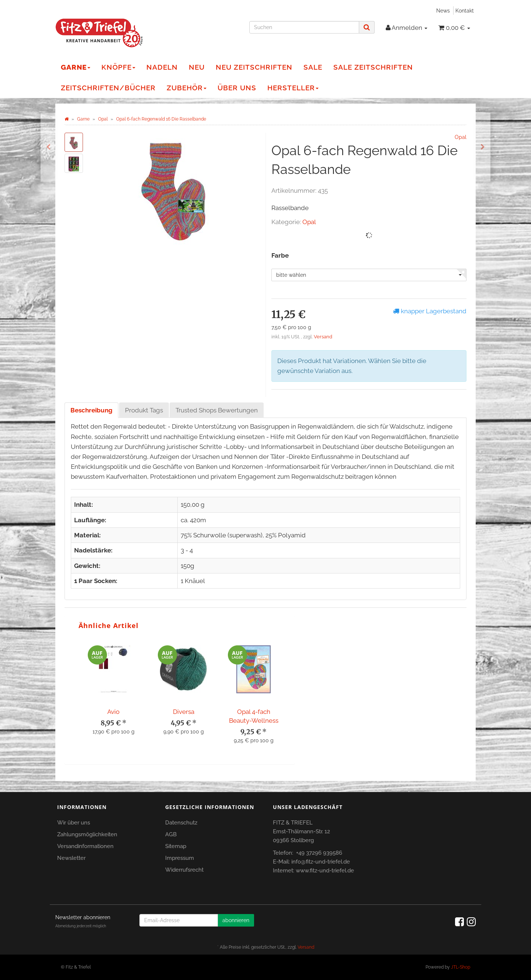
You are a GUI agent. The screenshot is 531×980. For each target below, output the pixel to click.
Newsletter (71, 858)
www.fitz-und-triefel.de (325, 871)
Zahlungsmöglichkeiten (87, 834)
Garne (76, 67)
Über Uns (237, 88)
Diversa (184, 712)
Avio (113, 712)
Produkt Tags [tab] (144, 410)
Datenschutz (181, 823)
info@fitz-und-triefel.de (321, 862)
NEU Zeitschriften (254, 67)
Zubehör (187, 88)
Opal (309, 222)
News (443, 11)
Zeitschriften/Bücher (108, 88)
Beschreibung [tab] (91, 410)
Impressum (180, 858)
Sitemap (176, 846)
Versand (323, 337)
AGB (171, 834)
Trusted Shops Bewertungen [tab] (217, 410)
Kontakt (465, 11)
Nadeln (162, 67)
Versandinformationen (85, 846)
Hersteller (293, 88)
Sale (313, 67)
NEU (197, 67)
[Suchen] (304, 27)
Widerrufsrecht (184, 870)
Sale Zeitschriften (373, 67)
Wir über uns (74, 823)
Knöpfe (118, 67)
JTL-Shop (461, 967)
